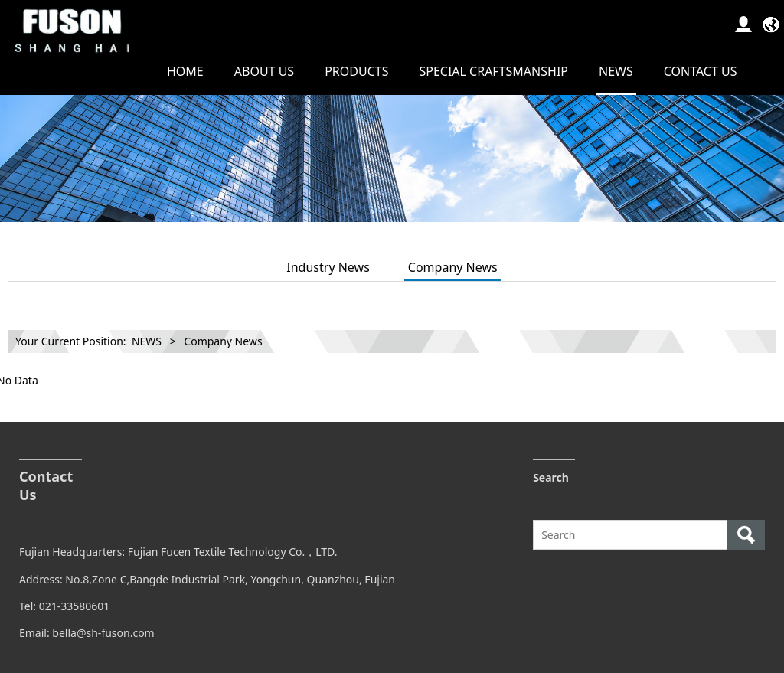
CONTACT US (701, 71)
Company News (453, 267)
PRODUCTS (356, 71)
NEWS (616, 71)
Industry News (328, 267)
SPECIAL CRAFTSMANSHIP (493, 71)
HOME (185, 71)
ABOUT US (264, 71)
